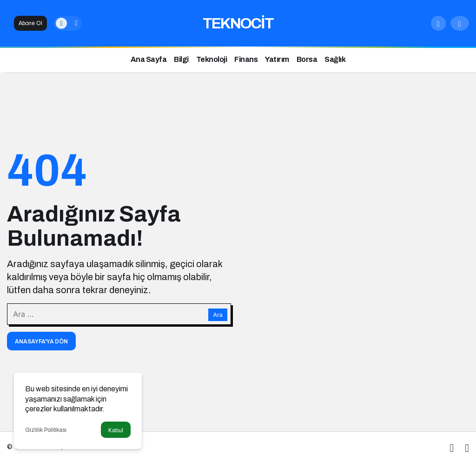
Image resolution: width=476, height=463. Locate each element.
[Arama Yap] (438, 23)
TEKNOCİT (238, 23)
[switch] (68, 23)
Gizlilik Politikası (46, 430)
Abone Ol (30, 23)
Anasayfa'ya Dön (41, 342)
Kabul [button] (116, 430)
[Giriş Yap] (460, 23)
